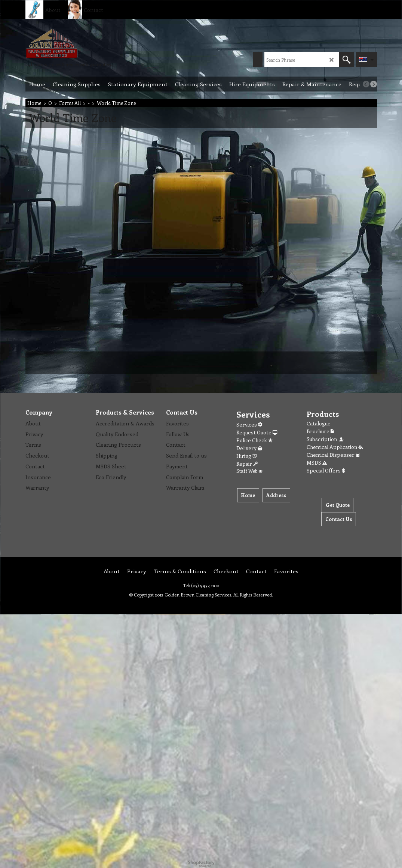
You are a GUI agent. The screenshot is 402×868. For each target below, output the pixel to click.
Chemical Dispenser (333, 455)
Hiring (247, 456)
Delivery (249, 448)
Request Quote (257, 432)
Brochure (320, 431)
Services (249, 424)
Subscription (326, 439)
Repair (247, 464)
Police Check (254, 440)
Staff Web (249, 471)
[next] (374, 84)
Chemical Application (335, 447)
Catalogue (319, 423)
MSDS (317, 463)
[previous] (366, 84)
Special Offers (326, 470)
